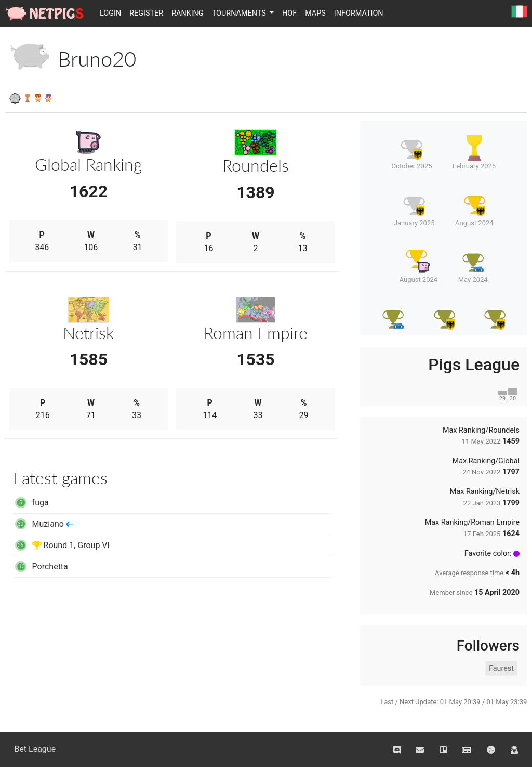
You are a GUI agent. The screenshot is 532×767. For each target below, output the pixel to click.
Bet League (35, 749)
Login (110, 13)
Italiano (520, 12)
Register (146, 13)
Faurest (501, 668)
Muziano (43, 524)
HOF (289, 13)
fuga (31, 503)
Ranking (188, 13)
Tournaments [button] (240, 13)
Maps (315, 13)
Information (359, 13)
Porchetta (41, 567)
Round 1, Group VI (62, 545)
